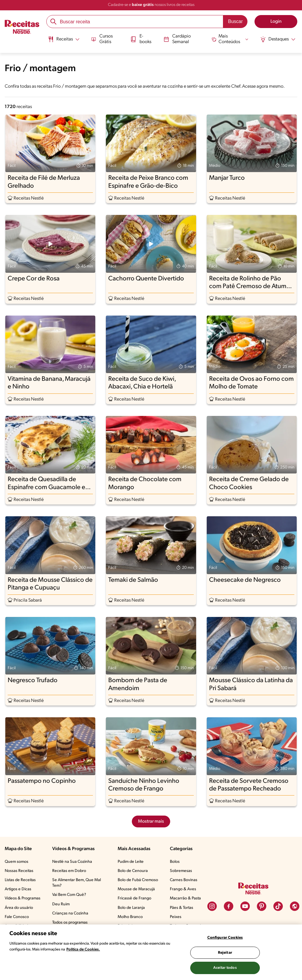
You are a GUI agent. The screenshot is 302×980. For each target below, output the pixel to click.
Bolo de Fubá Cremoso (138, 880)
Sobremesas (181, 871)
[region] (151, 952)
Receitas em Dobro (69, 871)
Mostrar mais (151, 821)
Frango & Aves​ (183, 889)
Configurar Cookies (225, 938)
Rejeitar (225, 953)
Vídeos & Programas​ (23, 898)
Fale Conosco (17, 917)
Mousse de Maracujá (136, 889)
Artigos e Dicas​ (18, 889)
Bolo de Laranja (131, 908)
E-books (141, 39)
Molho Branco (130, 917)
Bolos (175, 862)
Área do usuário (19, 908)
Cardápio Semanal (177, 39)
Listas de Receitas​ (20, 880)
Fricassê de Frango (134, 898)
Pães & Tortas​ (182, 908)
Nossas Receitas (19, 871)
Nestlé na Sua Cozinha (72, 862)
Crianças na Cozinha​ (70, 913)
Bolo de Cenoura (133, 871)
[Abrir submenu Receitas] (63, 39)
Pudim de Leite (131, 862)
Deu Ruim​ (61, 904)
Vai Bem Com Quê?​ (69, 895)
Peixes (176, 917)
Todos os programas (70, 923)
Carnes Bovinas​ (184, 880)
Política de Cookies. (83, 949)
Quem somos (17, 862)
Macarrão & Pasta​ (185, 898)
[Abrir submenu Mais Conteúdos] (230, 39)
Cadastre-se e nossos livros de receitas (151, 5)
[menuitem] (63, 41)
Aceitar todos (225, 968)
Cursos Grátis (101, 39)
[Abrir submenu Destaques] (278, 39)
